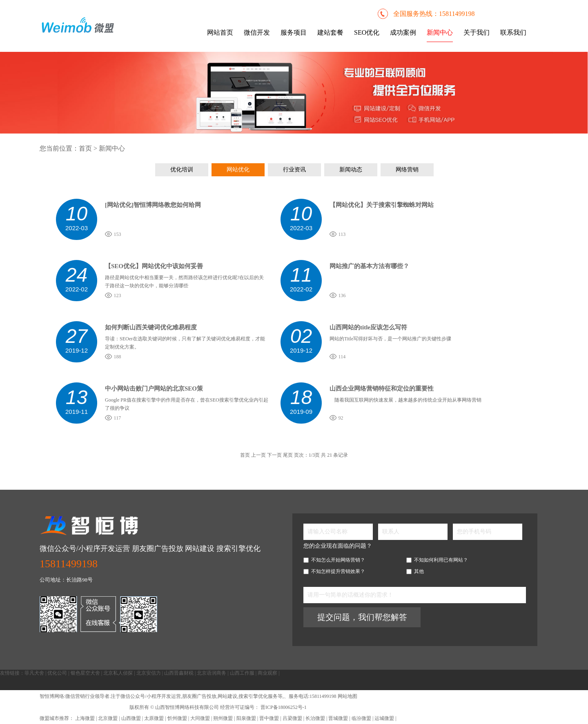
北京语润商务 (212, 673)
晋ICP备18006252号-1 (283, 707)
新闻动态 (351, 170)
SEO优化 (367, 32)
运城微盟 (384, 718)
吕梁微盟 (292, 718)
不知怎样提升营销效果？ (334, 571)
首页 (85, 148)
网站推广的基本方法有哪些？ (369, 266)
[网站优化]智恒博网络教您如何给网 (153, 205)
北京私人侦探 (118, 673)
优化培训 (182, 170)
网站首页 (220, 32)
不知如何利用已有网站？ (437, 560)
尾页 (288, 455)
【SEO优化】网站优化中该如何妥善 (154, 266)
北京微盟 (108, 718)
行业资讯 (294, 170)
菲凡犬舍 (34, 673)
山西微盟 (132, 718)
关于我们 (477, 32)
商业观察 (267, 673)
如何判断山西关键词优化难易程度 (151, 327)
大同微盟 (200, 718)
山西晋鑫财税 (179, 673)
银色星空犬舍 (85, 673)
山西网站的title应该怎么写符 (368, 327)
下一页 (274, 455)
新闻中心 (440, 32)
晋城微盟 (338, 718)
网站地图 (347, 696)
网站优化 (238, 170)
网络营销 (407, 170)
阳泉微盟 (246, 718)
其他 (415, 571)
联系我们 (513, 32)
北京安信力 (149, 673)
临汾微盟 (361, 718)
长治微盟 (315, 718)
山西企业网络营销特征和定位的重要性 (382, 389)
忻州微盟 (177, 718)
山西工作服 (242, 673)
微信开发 (257, 32)
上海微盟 (86, 718)
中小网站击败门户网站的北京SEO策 (154, 389)
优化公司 (57, 673)
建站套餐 (330, 32)
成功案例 (403, 32)
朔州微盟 (223, 718)
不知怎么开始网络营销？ (334, 560)
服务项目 (294, 32)
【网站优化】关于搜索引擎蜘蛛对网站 (382, 205)
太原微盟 (155, 718)
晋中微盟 (269, 718)
